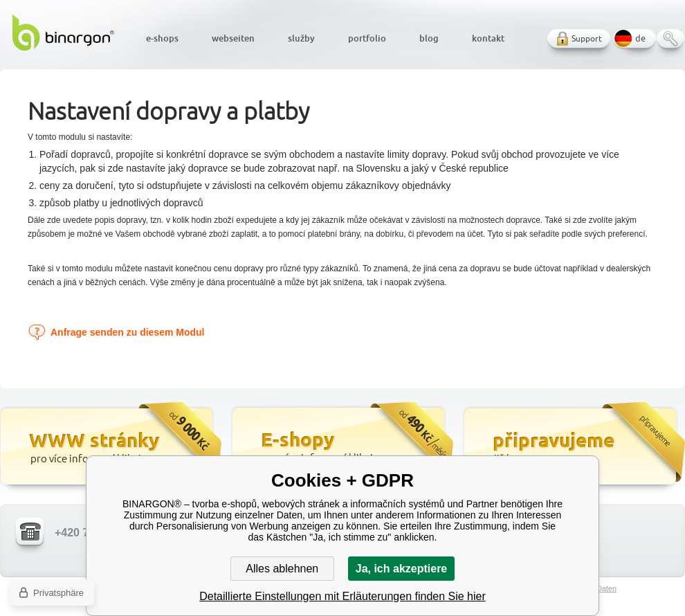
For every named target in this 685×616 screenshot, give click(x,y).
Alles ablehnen (282, 569)
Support (587, 38)
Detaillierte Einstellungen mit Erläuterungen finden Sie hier (342, 596)
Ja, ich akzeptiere (402, 569)
